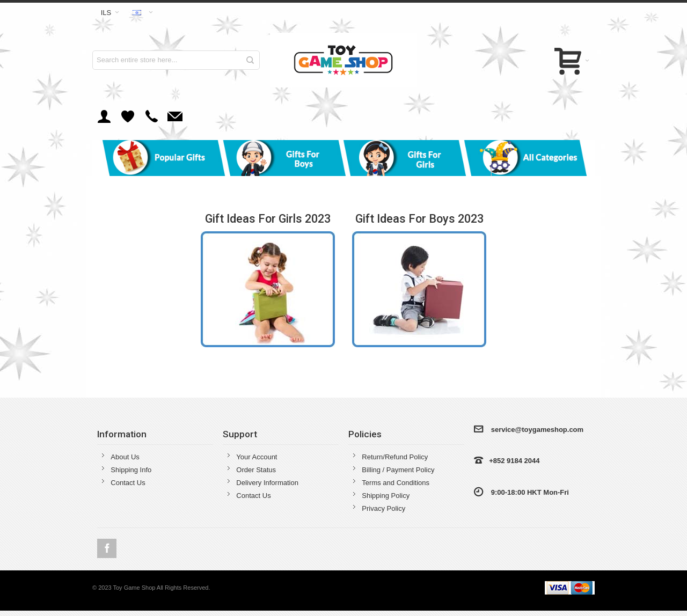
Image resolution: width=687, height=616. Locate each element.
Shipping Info (131, 470)
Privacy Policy (383, 508)
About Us (125, 457)
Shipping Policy (386, 496)
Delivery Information (267, 483)
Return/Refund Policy (395, 457)
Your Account (257, 457)
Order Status (256, 470)
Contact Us (128, 483)
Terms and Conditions (396, 483)
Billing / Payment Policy (398, 470)
